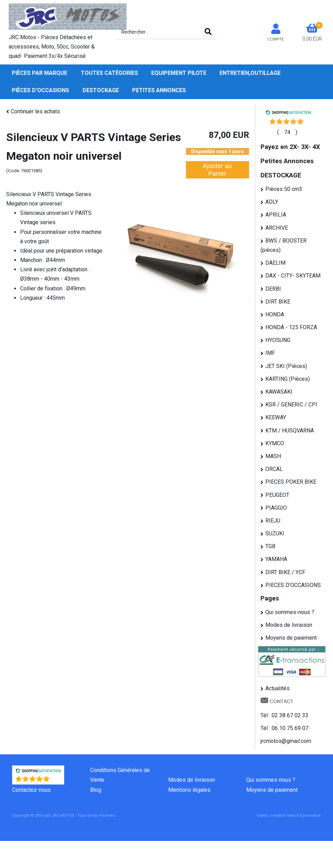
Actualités (277, 688)
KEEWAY (276, 417)
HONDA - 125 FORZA (291, 327)
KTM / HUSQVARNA (290, 431)
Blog (96, 790)
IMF (270, 353)
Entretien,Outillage (250, 73)
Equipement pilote (179, 73)
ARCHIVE (277, 228)
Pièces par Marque (40, 73)
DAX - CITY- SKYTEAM (293, 276)
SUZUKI (275, 533)
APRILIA (276, 215)
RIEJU (273, 521)
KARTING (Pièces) (288, 379)
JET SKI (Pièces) (286, 366)
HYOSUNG (278, 340)
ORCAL (274, 469)
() (287, 132)
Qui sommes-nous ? (290, 612)
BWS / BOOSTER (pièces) (284, 245)
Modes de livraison (289, 625)
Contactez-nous (31, 790)
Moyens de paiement (291, 638)
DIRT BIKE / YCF (285, 572)
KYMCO (275, 443)
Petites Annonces (159, 90)
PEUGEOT (277, 495)
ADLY (272, 202)
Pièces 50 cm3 (284, 189)
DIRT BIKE (278, 302)
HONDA (275, 314)
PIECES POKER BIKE (291, 482)
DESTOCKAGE (101, 90)
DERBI (273, 289)
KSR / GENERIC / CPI (291, 405)
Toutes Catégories (109, 73)
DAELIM (275, 263)
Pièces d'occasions (40, 90)
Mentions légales (189, 790)
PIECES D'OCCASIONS (293, 585)
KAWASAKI (279, 392)
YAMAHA (276, 559)
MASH (273, 456)
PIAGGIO (276, 508)
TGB (270, 546)
